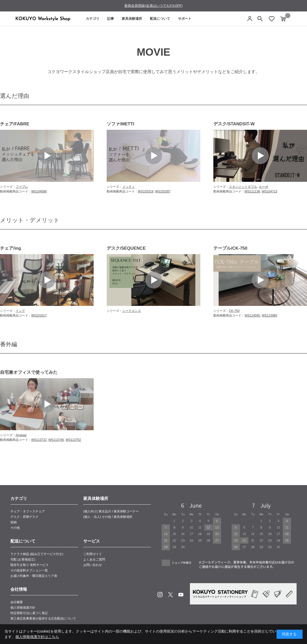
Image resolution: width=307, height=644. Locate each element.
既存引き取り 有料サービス (30, 565)
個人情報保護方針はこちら (37, 637)
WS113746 (56, 440)
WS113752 (73, 440)
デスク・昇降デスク (24, 517)
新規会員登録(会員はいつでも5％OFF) (153, 6)
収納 (14, 522)
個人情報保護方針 (23, 608)
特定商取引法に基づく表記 (29, 613)
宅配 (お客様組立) (23, 559)
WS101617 (39, 315)
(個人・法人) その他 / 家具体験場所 (108, 517)
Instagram (160, 595)
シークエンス (132, 311)
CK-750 (234, 311)
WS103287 (163, 191)
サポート (185, 19)
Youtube (181, 595)
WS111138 (252, 191)
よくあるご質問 (94, 559)
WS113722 (39, 440)
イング (20, 311)
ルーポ (264, 187)
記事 (111, 19)
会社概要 (17, 602)
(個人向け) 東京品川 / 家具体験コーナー (111, 511)
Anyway (21, 435)
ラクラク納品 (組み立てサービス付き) (37, 554)
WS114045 (252, 315)
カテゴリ (93, 19)
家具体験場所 (132, 19)
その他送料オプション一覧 (29, 570)
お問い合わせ (93, 565)
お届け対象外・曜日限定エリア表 (34, 576)
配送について (160, 19)
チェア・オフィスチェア (28, 511)
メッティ (129, 187)
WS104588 (39, 191)
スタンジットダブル (243, 187)
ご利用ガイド (93, 554)
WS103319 (146, 191)
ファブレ (22, 187)
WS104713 (269, 191)
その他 (15, 528)
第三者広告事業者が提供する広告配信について (43, 619)
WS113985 (269, 315)
